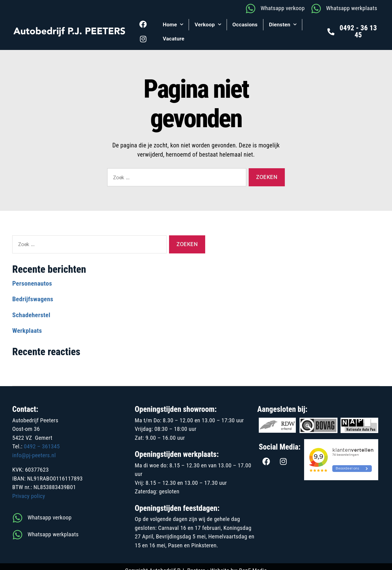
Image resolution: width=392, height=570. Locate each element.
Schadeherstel (31, 315)
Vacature (173, 39)
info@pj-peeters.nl (34, 455)
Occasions (245, 25)
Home (173, 25)
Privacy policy (29, 496)
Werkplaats (27, 331)
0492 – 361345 (42, 446)
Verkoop (208, 25)
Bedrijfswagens (33, 299)
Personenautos (32, 283)
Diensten (283, 25)
